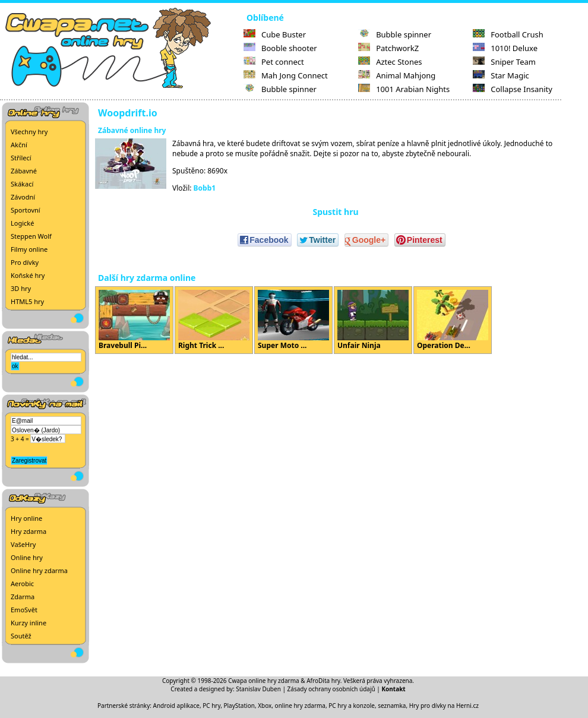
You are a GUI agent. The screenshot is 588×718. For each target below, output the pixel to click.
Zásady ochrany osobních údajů (331, 689)
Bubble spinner (280, 89)
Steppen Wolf (31, 236)
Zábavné (24, 171)
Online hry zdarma (39, 570)
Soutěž (21, 636)
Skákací (22, 184)
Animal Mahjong (397, 75)
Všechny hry (29, 132)
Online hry (27, 557)
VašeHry (23, 544)
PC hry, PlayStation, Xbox (237, 706)
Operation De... (453, 320)
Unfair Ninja (373, 320)
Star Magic (501, 75)
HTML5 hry (27, 301)
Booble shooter (280, 48)
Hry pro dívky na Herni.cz (444, 706)
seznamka (392, 706)
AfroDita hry (323, 681)
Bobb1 (205, 188)
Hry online (26, 518)
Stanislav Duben (258, 689)
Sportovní (26, 210)
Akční (19, 145)
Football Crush (508, 34)
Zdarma (23, 597)
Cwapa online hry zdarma (264, 681)
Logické (22, 223)
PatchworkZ (388, 48)
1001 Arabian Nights (404, 89)
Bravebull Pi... (134, 320)
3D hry (21, 288)
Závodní (23, 197)
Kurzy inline (29, 623)
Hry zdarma (29, 531)
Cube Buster (275, 34)
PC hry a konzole (352, 706)
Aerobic (22, 583)
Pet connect (274, 62)
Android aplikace (176, 706)
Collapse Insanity (513, 89)
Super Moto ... (293, 320)
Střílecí (21, 158)
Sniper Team (504, 62)
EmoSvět (24, 610)
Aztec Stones (390, 62)
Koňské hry (28, 275)
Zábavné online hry (132, 130)
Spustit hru (335, 212)
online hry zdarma (300, 706)
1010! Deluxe (505, 48)
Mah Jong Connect (286, 75)
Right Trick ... (214, 320)
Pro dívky (25, 262)
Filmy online (29, 249)
